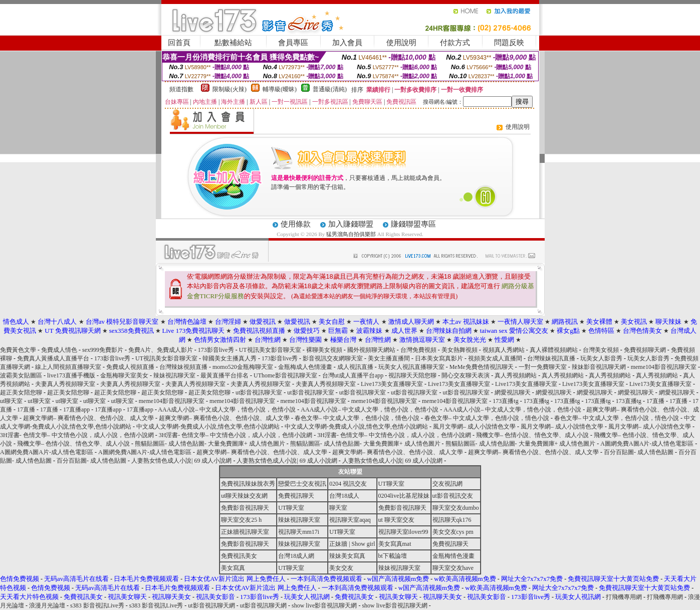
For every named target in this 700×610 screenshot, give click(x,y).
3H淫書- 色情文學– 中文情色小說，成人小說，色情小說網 (77, 435)
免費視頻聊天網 (645, 350)
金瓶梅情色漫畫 (453, 556)
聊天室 (338, 508)
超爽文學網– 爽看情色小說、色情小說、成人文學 (88, 418)
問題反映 (509, 43)
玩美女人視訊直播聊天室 (411, 367)
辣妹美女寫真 (347, 556)
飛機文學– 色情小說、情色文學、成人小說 (532, 435)
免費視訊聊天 (296, 496)
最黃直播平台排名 (224, 375)
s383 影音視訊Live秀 (97, 605)
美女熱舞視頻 (459, 350)
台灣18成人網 (296, 556)
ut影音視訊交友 (453, 496)
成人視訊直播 (355, 367)
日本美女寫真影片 (439, 358)
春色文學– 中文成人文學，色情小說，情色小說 (357, 418)
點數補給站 (233, 43)
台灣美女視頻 (601, 350)
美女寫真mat (395, 544)
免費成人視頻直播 (130, 367)
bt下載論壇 (393, 556)
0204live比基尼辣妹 (404, 496)
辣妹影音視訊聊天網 (599, 367)
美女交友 (341, 568)
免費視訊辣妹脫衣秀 (248, 484)
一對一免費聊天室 (543, 367)
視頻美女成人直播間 (495, 358)
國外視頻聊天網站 (371, 350)
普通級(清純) (330, 89)
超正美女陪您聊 (21, 392)
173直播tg (505, 401)
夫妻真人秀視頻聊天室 (65, 384)
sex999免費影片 (103, 350)
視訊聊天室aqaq (350, 520)
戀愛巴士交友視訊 (302, 484)
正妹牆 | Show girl (352, 544)
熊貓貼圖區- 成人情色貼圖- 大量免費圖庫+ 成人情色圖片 (210, 444)
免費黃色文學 (18, 350)
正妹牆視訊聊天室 (245, 532)
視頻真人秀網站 (504, 350)
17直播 (655, 401)
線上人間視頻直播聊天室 (68, 367)
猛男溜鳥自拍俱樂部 (351, 234)
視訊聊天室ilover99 (403, 532)
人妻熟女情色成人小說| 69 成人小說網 (181, 461)
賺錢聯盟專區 (413, 224)
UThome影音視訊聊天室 (285, 375)
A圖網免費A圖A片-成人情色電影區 (647, 444)
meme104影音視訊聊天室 (664, 367)
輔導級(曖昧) (280, 89)
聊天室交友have (453, 568)
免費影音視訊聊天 (245, 508)
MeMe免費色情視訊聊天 (482, 367)
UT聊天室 (391, 484)
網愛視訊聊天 (513, 392)
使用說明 (401, 43)
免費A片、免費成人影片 (161, 350)
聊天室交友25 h (241, 520)
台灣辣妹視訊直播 (551, 358)
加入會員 (347, 43)
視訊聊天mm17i (299, 532)
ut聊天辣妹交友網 (244, 496)
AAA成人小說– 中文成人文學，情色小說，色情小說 (227, 410)
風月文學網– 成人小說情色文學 (474, 427)
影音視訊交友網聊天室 (333, 358)
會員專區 (293, 43)
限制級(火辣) (229, 89)
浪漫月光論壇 (47, 605)
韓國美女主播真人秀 (229, 358)
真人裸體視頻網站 (554, 350)
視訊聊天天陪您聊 (412, 375)
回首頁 (179, 43)
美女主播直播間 (389, 358)
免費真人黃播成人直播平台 (53, 358)
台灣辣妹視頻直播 (183, 367)
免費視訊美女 (239, 556)
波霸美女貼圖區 (21, 375)
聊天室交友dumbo (456, 508)
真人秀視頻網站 (516, 375)
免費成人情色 (59, 350)
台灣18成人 (344, 496)
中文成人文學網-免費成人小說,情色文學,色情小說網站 (208, 427)
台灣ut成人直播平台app (353, 375)
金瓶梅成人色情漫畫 (305, 367)
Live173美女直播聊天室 (392, 384)
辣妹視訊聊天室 (174, 375)
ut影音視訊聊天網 (211, 605)
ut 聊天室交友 (396, 520)
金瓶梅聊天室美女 (124, 375)
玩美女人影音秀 (601, 358)
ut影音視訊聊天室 (259, 392)
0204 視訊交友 (348, 484)
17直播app (76, 410)
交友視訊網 (447, 484)
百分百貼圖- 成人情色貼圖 (639, 452)
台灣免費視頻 (418, 350)
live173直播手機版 (71, 375)
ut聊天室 (11, 401)
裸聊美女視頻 (324, 350)
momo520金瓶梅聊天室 (243, 367)
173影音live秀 (216, 350)
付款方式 (455, 43)
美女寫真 (233, 568)
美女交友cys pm (453, 532)
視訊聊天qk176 (452, 520)
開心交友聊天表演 (465, 375)
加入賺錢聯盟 (351, 224)
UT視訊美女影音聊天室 (270, 350)
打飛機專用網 (624, 597)
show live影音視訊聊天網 (324, 605)
